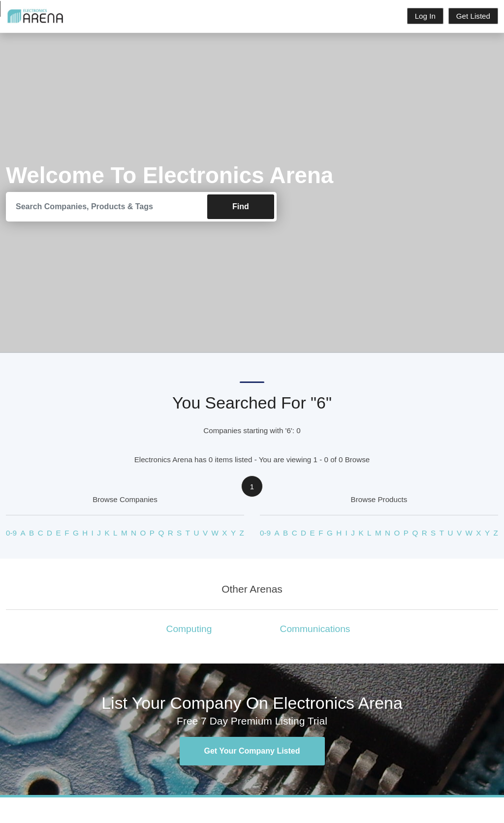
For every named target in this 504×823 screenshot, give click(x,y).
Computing (189, 629)
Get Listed (473, 16)
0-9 (11, 533)
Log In (425, 16)
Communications (315, 629)
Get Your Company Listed (252, 751)
